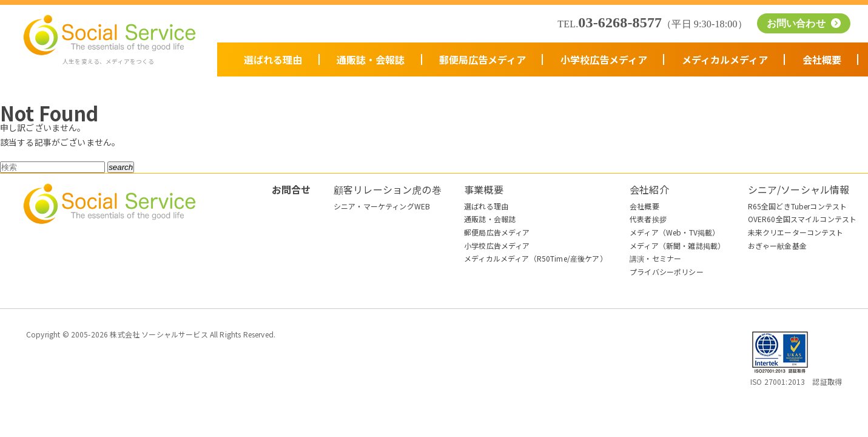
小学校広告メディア (604, 59)
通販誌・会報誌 (371, 59)
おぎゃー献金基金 (777, 246)
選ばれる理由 (273, 59)
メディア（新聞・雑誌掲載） (677, 246)
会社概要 (822, 59)
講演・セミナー (655, 258)
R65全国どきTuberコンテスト (798, 206)
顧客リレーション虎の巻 (388, 189)
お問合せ (291, 189)
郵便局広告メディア (483, 59)
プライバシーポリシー (667, 272)
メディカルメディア (725, 59)
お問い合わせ (798, 23)
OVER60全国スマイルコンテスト (802, 219)
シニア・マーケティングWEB (382, 206)
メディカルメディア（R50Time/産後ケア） (536, 258)
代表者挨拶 (648, 219)
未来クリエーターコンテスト (796, 232)
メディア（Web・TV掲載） (675, 232)
